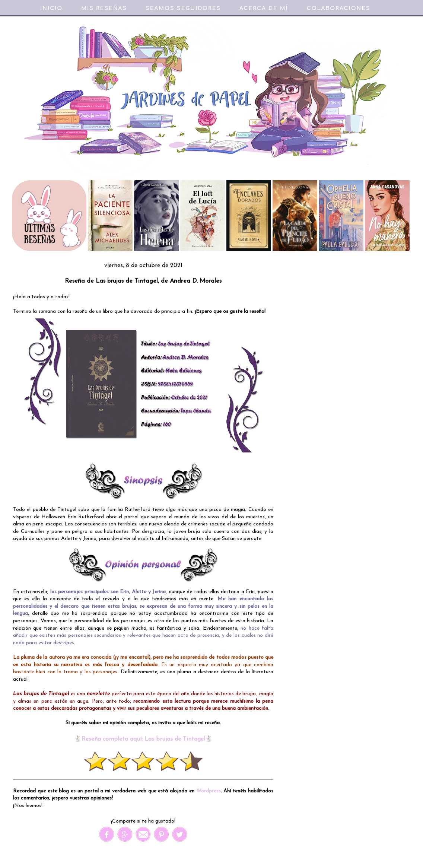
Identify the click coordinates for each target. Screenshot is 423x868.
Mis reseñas (104, 8)
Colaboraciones (339, 8)
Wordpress (209, 791)
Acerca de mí (264, 8)
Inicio (51, 8)
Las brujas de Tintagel (175, 739)
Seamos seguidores (183, 8)
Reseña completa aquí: (113, 739)
